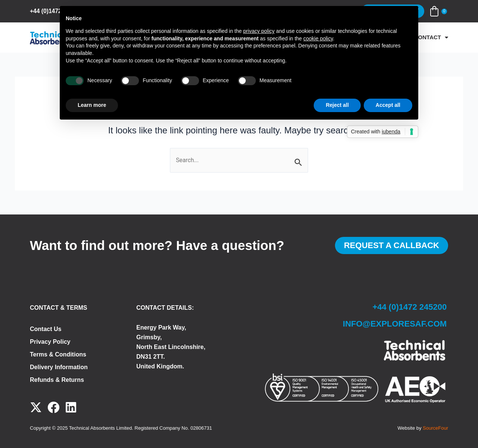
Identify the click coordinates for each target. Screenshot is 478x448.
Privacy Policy (50, 342)
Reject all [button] (337, 105)
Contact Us (46, 329)
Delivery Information (59, 367)
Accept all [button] (388, 105)
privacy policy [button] (259, 31)
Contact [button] (431, 37)
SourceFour (435, 428)
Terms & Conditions (58, 354)
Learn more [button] (92, 105)
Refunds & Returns (57, 380)
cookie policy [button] (318, 38)
